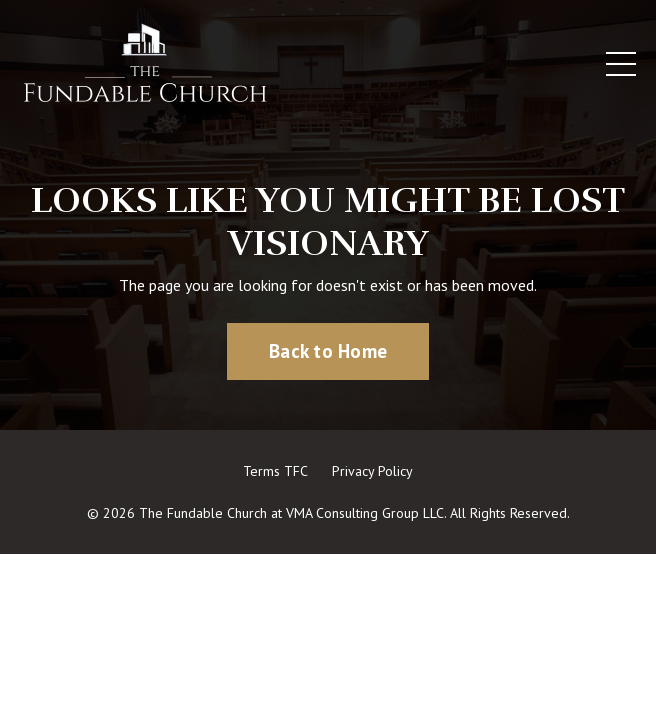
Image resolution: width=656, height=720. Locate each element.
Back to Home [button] (328, 350)
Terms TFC (275, 471)
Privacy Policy (372, 471)
